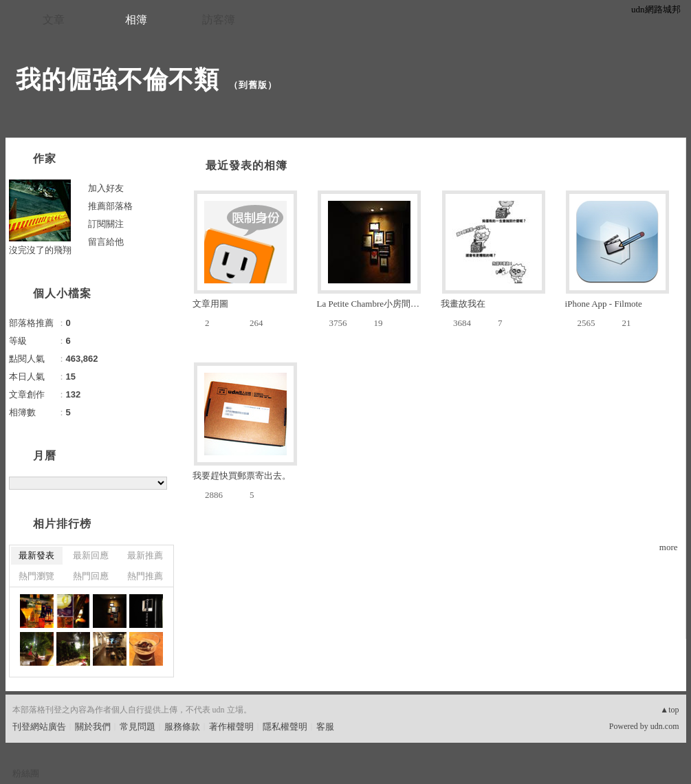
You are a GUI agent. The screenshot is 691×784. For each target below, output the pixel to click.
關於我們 (93, 727)
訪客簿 (219, 20)
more (669, 547)
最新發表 (36, 555)
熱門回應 (91, 576)
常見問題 (138, 727)
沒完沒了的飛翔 (40, 250)
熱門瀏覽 (36, 576)
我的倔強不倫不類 (118, 79)
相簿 (136, 20)
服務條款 (182, 727)
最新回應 (91, 555)
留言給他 (106, 242)
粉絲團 (26, 773)
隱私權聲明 (285, 727)
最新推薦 (145, 555)
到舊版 (253, 85)
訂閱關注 (106, 224)
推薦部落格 (110, 206)
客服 (325, 727)
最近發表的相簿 (246, 165)
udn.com (665, 726)
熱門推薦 (145, 576)
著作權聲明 (231, 727)
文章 (54, 20)
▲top (669, 710)
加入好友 (106, 188)
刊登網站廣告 (39, 727)
